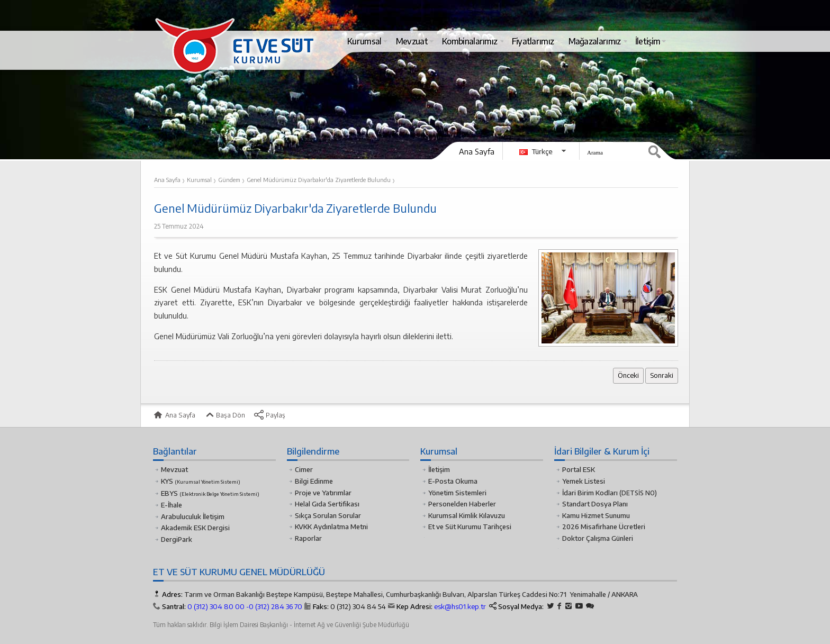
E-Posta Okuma (453, 481)
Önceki (628, 375)
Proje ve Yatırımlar (323, 493)
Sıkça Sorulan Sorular (328, 515)
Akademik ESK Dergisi (195, 528)
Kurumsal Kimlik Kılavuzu (467, 515)
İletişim (439, 469)
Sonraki (662, 375)
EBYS (210, 493)
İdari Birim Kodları (590, 493)
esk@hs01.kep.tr (460, 606)
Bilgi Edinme (314, 481)
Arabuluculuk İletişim (193, 516)
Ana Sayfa (477, 151)
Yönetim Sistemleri (457, 493)
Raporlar (308, 538)
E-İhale (172, 505)
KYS (201, 481)
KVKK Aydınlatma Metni (331, 527)
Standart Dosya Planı (595, 504)
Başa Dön (224, 415)
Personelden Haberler (462, 504)
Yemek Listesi (584, 481)
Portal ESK (579, 469)
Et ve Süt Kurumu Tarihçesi (470, 527)
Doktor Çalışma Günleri (598, 538)
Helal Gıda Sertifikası (327, 504)
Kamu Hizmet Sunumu (596, 515)
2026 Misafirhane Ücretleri (604, 527)
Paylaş (269, 415)
